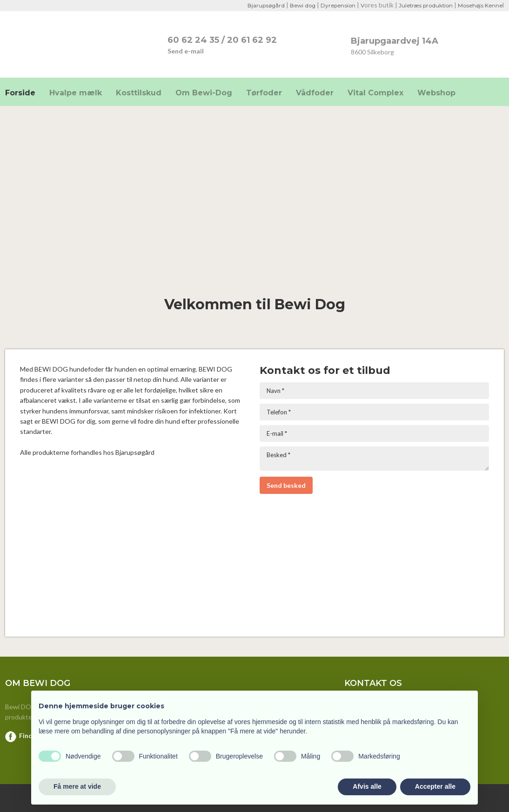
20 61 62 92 (252, 40)
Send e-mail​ (186, 51)
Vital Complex (375, 93)
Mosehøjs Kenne (479, 5)
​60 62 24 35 (193, 40)
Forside (20, 93)
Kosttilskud (139, 93)
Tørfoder (264, 93)
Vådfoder (315, 93)
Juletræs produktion (422, 5)
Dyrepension (331, 5)
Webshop (436, 93)
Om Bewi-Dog (204, 93)
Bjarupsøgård (256, 5)
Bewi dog (294, 5)
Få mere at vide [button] (77, 786)
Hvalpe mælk (76, 93)
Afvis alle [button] (367, 786)
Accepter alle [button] (435, 786)
